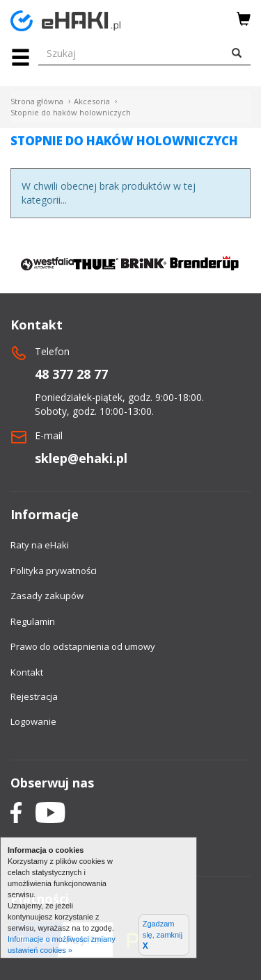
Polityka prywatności (54, 571)
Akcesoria (92, 101)
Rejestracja (34, 696)
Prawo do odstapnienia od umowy (83, 646)
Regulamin (33, 621)
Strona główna (37, 101)
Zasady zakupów (47, 596)
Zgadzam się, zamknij (163, 935)
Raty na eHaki (40, 545)
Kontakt (27, 672)
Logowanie (33, 721)
